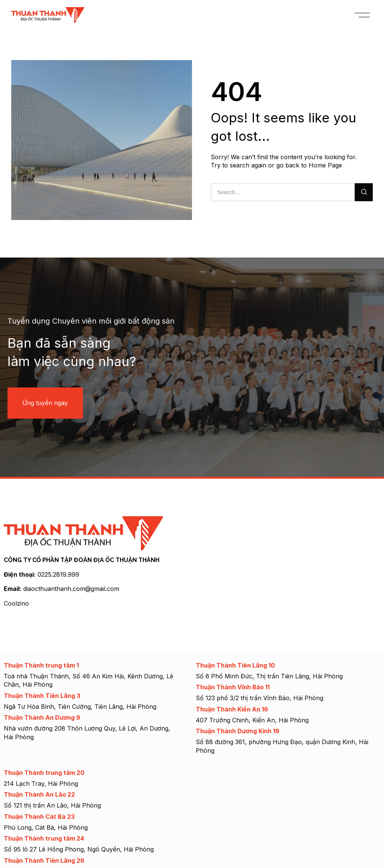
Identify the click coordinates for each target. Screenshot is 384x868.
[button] (362, 15)
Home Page (325, 165)
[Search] (364, 192)
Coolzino (16, 603)
